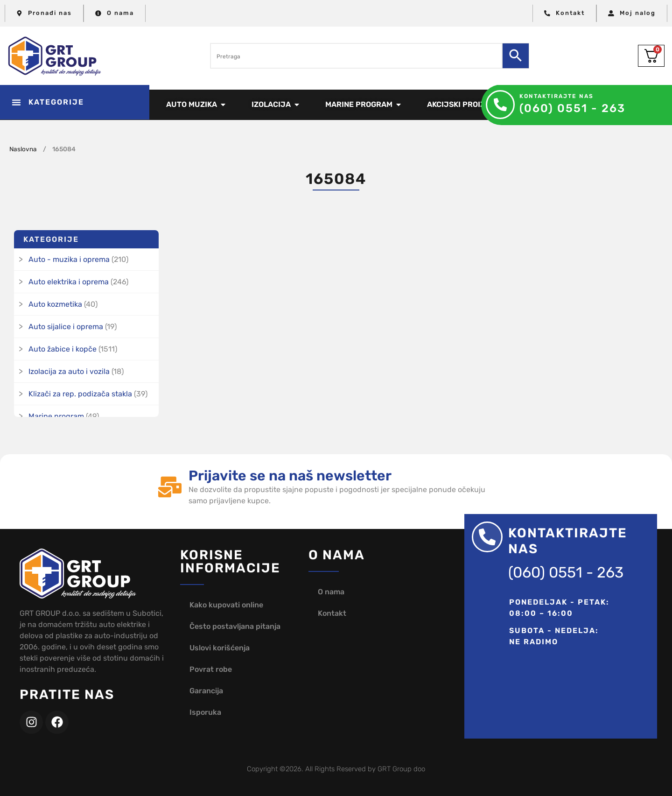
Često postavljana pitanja (235, 626)
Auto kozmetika (55, 304)
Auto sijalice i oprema (66, 327)
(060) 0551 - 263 (572, 108)
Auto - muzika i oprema (69, 259)
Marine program (56, 416)
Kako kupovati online (226, 605)
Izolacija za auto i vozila (69, 371)
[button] (75, 102)
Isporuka (205, 712)
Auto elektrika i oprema (69, 282)
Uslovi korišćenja (220, 648)
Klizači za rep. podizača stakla (80, 394)
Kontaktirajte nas (556, 96)
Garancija (206, 691)
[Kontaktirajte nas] (500, 105)
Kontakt (332, 613)
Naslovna (23, 149)
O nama (331, 592)
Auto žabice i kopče (63, 349)
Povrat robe (211, 669)
